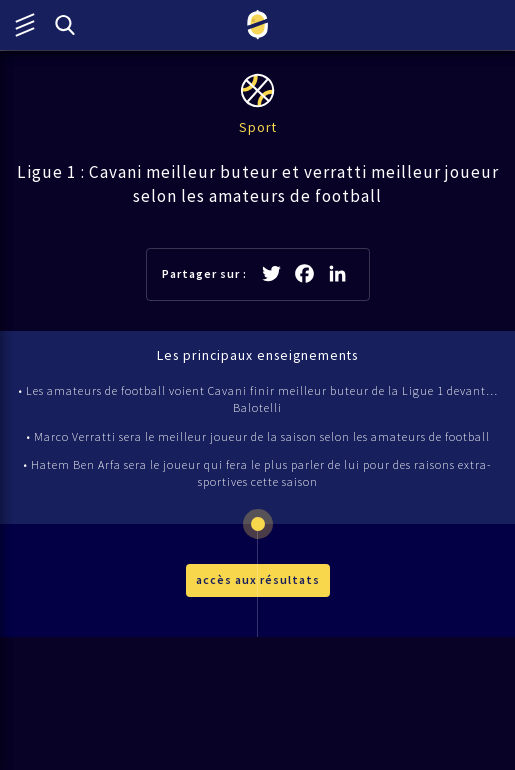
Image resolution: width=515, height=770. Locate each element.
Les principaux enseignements (257, 355)
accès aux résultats (258, 579)
